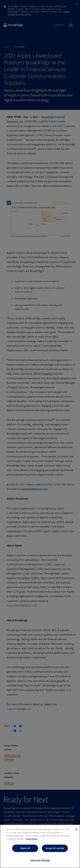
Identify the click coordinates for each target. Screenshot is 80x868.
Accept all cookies (55, 848)
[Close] (76, 829)
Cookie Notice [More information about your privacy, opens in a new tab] (31, 839)
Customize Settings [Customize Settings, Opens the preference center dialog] (40, 860)
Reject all (25, 848)
